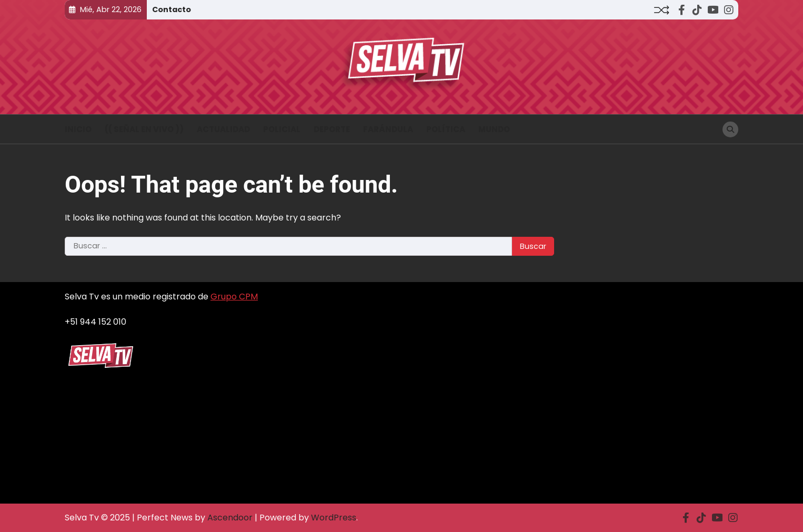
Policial (282, 129)
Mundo (494, 129)
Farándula (388, 129)
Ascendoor (230, 518)
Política (446, 129)
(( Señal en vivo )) (144, 129)
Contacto (172, 9)
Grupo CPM (234, 297)
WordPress (334, 518)
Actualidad (223, 129)
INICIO (78, 129)
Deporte (332, 129)
